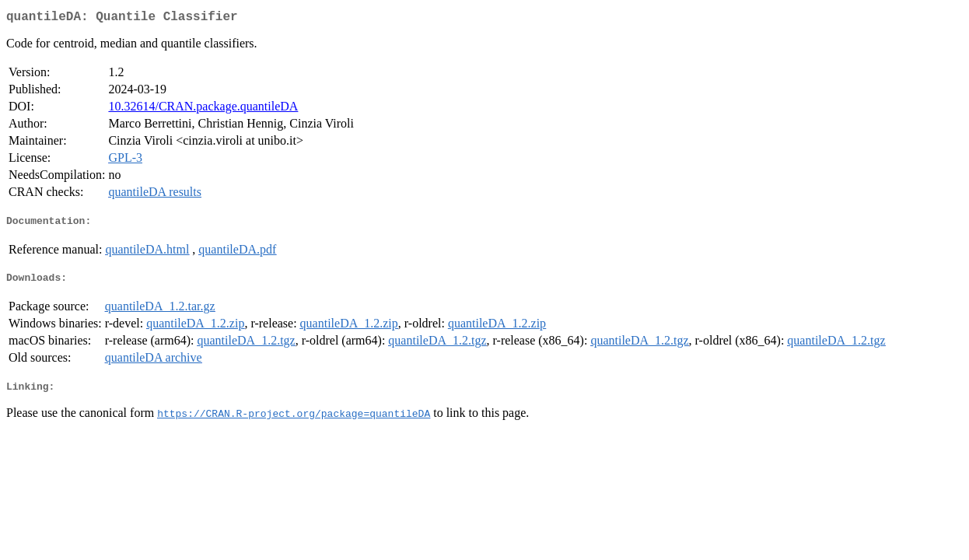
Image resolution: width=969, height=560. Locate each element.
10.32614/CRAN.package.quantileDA (203, 109)
